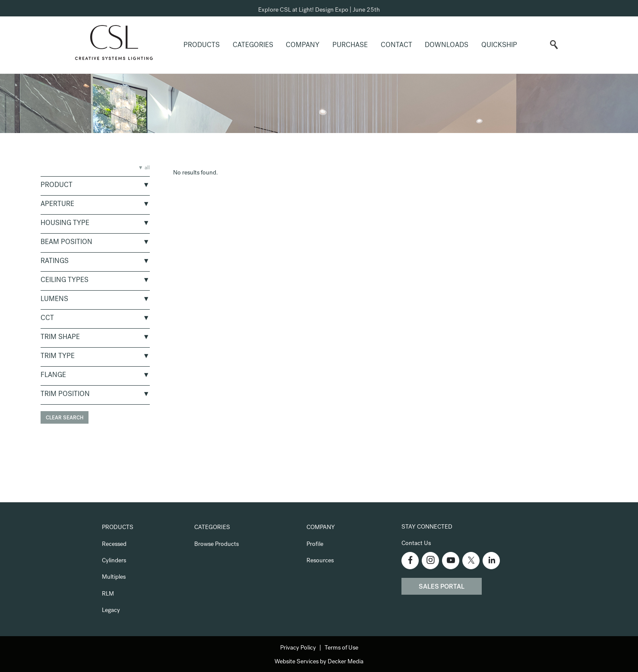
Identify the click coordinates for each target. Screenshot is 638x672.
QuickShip (499, 46)
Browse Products (216, 545)
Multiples (114, 577)
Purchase (350, 46)
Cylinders (114, 561)
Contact (396, 46)
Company (303, 46)
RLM (108, 594)
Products (202, 46)
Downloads (447, 46)
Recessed (114, 545)
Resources (320, 561)
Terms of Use (341, 648)
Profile (315, 545)
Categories (253, 46)
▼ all (144, 168)
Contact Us (416, 544)
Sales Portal (442, 587)
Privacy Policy (298, 648)
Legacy (111, 611)
